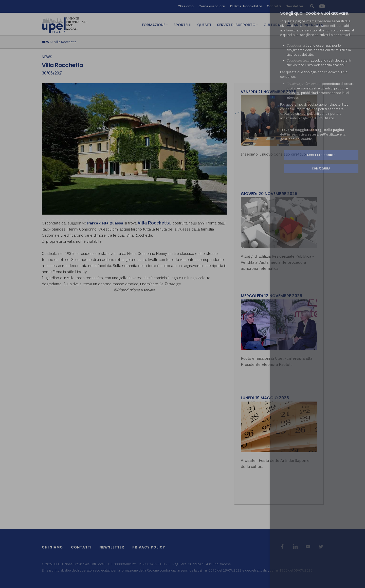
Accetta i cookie (321, 155)
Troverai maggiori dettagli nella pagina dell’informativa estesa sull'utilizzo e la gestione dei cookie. (313, 134)
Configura (321, 168)
